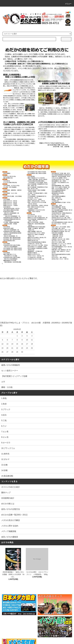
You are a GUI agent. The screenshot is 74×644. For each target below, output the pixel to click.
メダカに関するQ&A (10, 526)
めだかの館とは (8, 504)
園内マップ (6, 493)
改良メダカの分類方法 (11, 509)
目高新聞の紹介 (8, 498)
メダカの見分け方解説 (11, 520)
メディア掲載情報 (9, 531)
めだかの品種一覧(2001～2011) (14, 515)
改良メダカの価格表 (10, 537)
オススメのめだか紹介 (11, 487)
